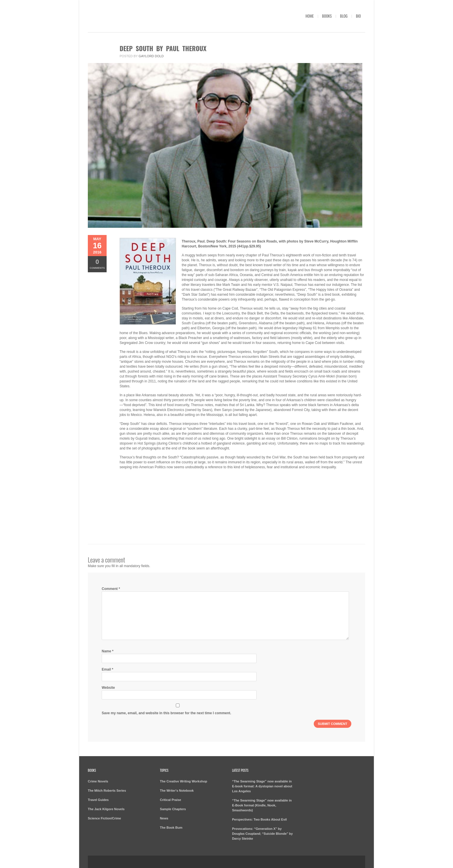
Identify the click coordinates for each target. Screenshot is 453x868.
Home (310, 16)
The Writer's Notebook (177, 791)
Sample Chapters (173, 809)
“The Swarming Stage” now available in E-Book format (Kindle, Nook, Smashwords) (262, 805)
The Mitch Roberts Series (107, 791)
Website (108, 688)
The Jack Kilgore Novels (106, 809)
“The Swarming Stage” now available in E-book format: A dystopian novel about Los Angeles (262, 786)
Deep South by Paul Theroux (163, 48)
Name (108, 651)
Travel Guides (98, 800)
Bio (358, 16)
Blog (344, 16)
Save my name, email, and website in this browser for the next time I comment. (166, 713)
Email (107, 669)
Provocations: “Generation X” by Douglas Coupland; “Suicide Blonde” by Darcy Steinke (262, 834)
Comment (111, 589)
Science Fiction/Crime (104, 818)
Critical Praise (171, 800)
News (164, 818)
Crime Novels (98, 781)
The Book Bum (171, 828)
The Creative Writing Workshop (184, 781)
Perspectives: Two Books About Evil (259, 819)
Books (327, 16)
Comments (97, 264)
